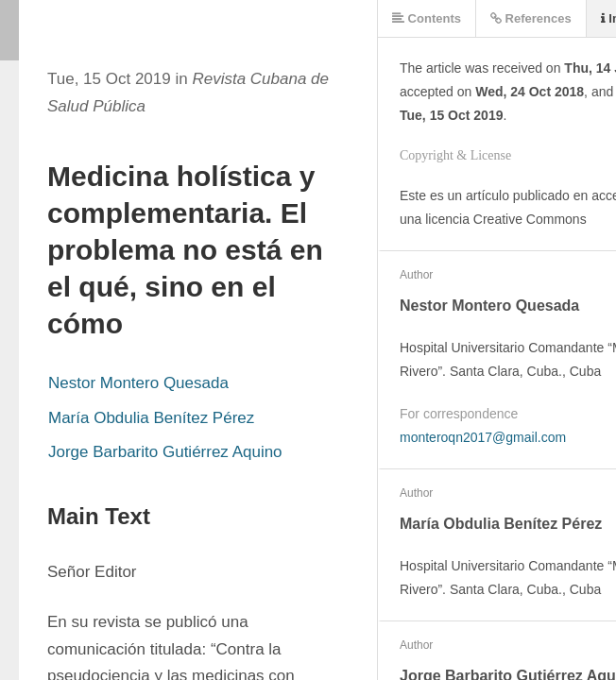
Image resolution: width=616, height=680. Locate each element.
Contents (427, 18)
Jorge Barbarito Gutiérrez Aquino (165, 452)
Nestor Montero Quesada (138, 383)
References (531, 18)
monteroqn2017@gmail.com (483, 437)
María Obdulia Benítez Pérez (151, 418)
